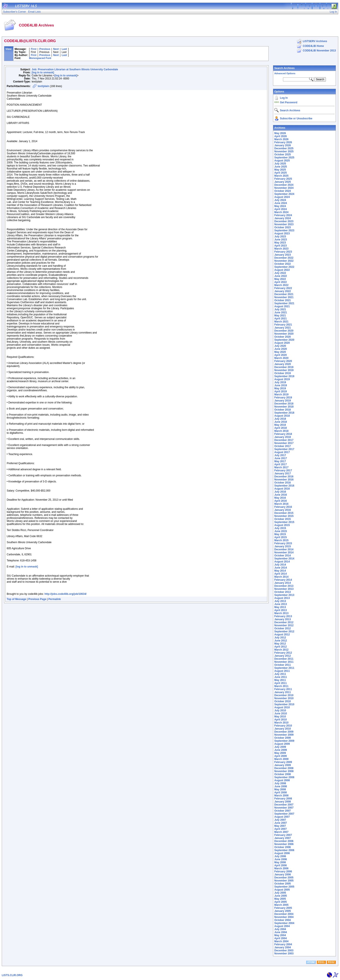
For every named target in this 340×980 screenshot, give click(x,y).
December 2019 (284, 367)
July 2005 (280, 893)
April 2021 (280, 319)
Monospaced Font (40, 58)
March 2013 (281, 613)
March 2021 (281, 322)
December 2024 (284, 185)
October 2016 (283, 483)
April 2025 (280, 173)
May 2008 (280, 789)
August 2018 (282, 416)
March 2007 (281, 832)
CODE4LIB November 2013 (319, 51)
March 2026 (281, 139)
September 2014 (284, 559)
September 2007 (284, 814)
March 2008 (281, 796)
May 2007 (280, 826)
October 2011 (283, 665)
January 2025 (283, 182)
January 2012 (283, 656)
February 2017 (283, 470)
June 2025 (281, 167)
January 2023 (283, 255)
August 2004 (282, 926)
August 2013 (282, 598)
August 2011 (282, 671)
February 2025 (283, 179)
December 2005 (284, 878)
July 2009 (280, 747)
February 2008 (283, 799)
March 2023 (281, 249)
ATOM (311, 962)
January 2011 (283, 692)
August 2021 (282, 306)
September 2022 (284, 267)
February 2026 (283, 142)
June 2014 (281, 568)
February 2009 (283, 762)
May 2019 (280, 388)
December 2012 (284, 622)
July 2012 (280, 638)
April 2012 (280, 647)
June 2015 (281, 531)
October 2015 (283, 519)
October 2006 (283, 847)
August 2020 (282, 343)
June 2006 (281, 859)
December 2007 (284, 805)
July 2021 (280, 309)
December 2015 (284, 513)
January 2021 (283, 328)
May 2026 (280, 133)
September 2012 (284, 631)
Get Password (289, 102)
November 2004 (284, 917)
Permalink (55, 599)
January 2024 (283, 218)
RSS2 (331, 962)
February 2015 (283, 543)
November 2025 (284, 151)
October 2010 (283, 701)
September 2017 (284, 449)
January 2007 (283, 838)
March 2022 (281, 285)
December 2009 (284, 732)
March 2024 (281, 212)
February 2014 (283, 580)
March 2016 (281, 504)
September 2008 (284, 777)
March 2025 (281, 176)
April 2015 (280, 537)
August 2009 (282, 744)
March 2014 (281, 577)
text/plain (43, 86)
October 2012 (283, 628)
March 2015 (281, 540)
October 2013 (283, 592)
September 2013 (284, 595)
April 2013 (280, 610)
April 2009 (280, 756)
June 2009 (281, 750)
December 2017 (284, 440)
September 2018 (284, 413)
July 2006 (280, 856)
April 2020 (280, 355)
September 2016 (284, 486)
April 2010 (280, 720)
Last (64, 49)
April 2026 (280, 136)
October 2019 (283, 373)
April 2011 (280, 683)
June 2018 (281, 422)
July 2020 (280, 346)
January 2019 (283, 401)
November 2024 (284, 188)
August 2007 (282, 817)
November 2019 (284, 370)
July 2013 (280, 601)
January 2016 (283, 510)
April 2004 (280, 938)
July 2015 (280, 528)
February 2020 (283, 361)
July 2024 (280, 200)
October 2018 (283, 410)
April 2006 (280, 865)
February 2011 (283, 689)
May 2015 (280, 534)
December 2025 (284, 148)
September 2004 (284, 923)
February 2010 (283, 726)
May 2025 (280, 170)
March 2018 (281, 431)
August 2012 (282, 635)
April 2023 (280, 246)
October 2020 (283, 337)
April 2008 (280, 793)
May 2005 (280, 899)
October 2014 (283, 556)
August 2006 (282, 853)
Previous (45, 49)
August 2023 (282, 233)
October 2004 (283, 920)
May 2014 (280, 571)
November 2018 (284, 407)
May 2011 (280, 680)
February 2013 (283, 616)
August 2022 (282, 270)
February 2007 (283, 835)
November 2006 (284, 844)
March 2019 (281, 395)
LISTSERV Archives (315, 41)
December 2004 (284, 914)
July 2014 (280, 565)
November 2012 (284, 625)
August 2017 (282, 452)
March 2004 (281, 941)
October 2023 (283, 227)
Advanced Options (285, 73)
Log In (284, 98)
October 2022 (283, 264)
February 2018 (283, 434)
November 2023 (284, 224)
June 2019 (281, 385)
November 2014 (284, 552)
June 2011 (281, 677)
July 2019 (280, 382)
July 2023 (280, 237)
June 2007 (281, 823)
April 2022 (280, 282)
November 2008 (284, 771)
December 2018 (284, 404)
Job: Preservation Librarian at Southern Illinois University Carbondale (75, 69)
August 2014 (282, 562)
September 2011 (284, 668)
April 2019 (280, 391)
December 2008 (284, 768)
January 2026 (283, 145)
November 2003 (284, 954)
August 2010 (282, 707)
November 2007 (284, 808)
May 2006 (280, 862)
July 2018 (280, 419)
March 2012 (281, 650)
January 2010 (283, 729)
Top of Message (16, 599)
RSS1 (321, 962)
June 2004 (281, 932)
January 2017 (283, 474)
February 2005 (283, 908)
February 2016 (283, 507)
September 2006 (284, 850)
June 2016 (281, 495)
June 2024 (281, 203)
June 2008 (281, 786)
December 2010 (284, 695)
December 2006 (284, 841)
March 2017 (281, 467)
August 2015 (282, 525)
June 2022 (281, 276)
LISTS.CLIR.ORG (12, 975)
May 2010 (280, 717)
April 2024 (280, 209)
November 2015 (284, 516)
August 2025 (282, 161)
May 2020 (280, 352)
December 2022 (284, 258)
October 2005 (283, 884)
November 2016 (284, 480)
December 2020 (284, 331)
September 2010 (284, 704)
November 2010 (284, 698)
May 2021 (280, 316)
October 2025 (283, 155)
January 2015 (283, 546)
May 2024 (280, 206)
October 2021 (283, 300)
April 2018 (280, 428)
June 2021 (281, 312)
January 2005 (283, 911)
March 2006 (281, 868)
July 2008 (280, 783)
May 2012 (280, 644)
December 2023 (284, 221)
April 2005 (280, 902)
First (34, 49)
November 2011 (284, 662)
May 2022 (280, 279)
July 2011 (280, 674)
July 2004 (280, 929)
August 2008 (282, 780)
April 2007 (280, 829)
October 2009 (283, 738)
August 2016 (282, 489)
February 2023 (283, 252)
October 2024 (283, 191)
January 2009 (283, 765)
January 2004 (283, 947)
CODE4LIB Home (313, 46)
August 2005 (282, 890)
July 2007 (280, 820)
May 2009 (280, 753)
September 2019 (284, 376)
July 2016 (280, 492)
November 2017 (284, 443)
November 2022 (284, 261)
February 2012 (283, 653)
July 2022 (280, 273)
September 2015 (284, 522)
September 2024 (284, 194)
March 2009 (281, 759)
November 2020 (284, 334)
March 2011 (281, 686)
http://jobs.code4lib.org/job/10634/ (65, 594)
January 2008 (283, 802)
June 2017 (281, 458)
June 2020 (281, 349)
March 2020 (281, 358)
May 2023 (280, 243)
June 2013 (281, 604)
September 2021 (284, 303)
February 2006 (283, 871)
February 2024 (283, 215)
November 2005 (284, 881)
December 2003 (284, 950)
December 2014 (284, 549)
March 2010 (281, 723)
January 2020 (283, 364)
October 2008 (283, 774)
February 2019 (283, 398)
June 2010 (281, 714)
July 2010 (280, 710)
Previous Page (37, 599)
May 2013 (280, 607)
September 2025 (284, 158)
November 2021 (284, 297)
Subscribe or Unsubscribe (296, 118)
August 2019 (282, 379)
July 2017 (280, 455)
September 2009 (284, 741)
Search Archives (284, 68)
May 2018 (280, 425)
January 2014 (283, 583)
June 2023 (281, 240)
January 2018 (283, 437)
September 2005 (284, 887)
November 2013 (284, 589)
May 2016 (280, 498)
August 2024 (282, 197)
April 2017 (280, 464)
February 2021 (283, 325)
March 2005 (281, 905)
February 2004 (283, 944)
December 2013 (284, 586)
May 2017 (280, 461)
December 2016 (284, 477)
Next (56, 49)
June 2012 (281, 641)
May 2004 (280, 935)
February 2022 (283, 288)
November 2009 (284, 735)
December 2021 (284, 294)
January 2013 (283, 619)
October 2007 (283, 811)
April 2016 (280, 501)
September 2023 (284, 230)
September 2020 (284, 340)
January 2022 (283, 291)
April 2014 (280, 574)
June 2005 (281, 896)
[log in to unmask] (43, 72)
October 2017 (283, 446)
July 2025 (280, 164)
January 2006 (283, 875)
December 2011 (284, 659)
